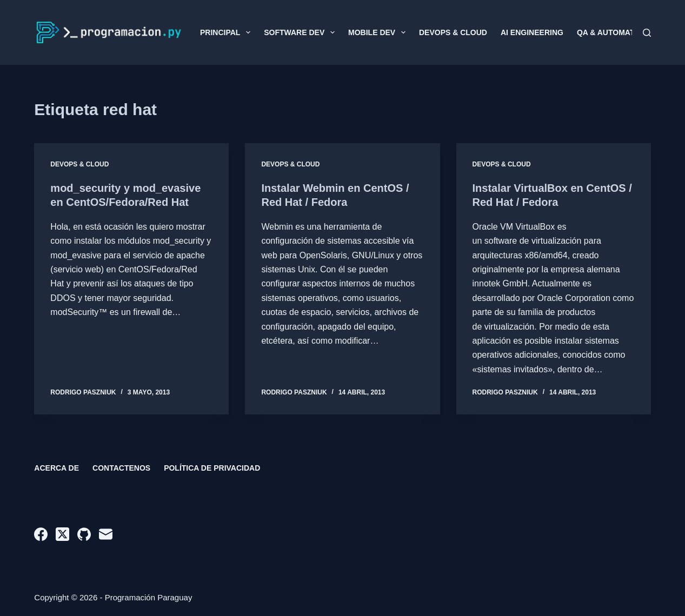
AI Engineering (532, 32)
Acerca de (56, 468)
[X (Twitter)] (62, 534)
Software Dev (301, 32)
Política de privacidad (212, 468)
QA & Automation (612, 32)
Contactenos (121, 468)
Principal (227, 32)
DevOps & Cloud (453, 32)
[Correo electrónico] (106, 534)
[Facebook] (41, 534)
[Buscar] (647, 33)
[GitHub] (84, 534)
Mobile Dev (379, 32)
